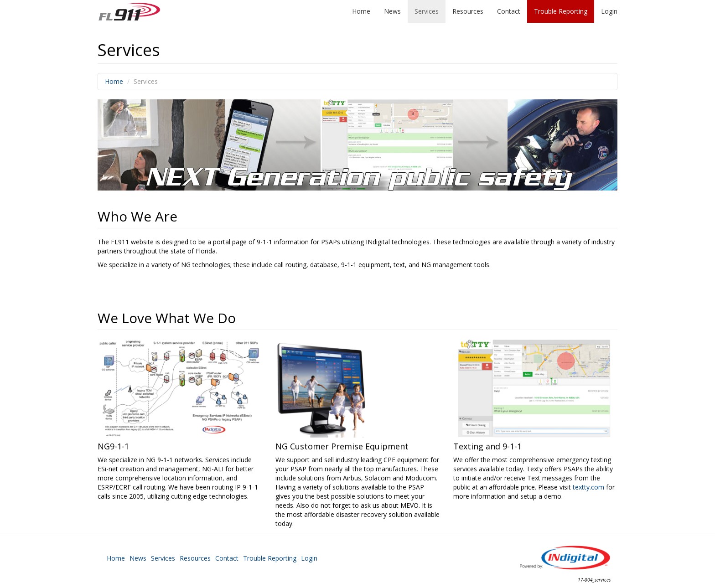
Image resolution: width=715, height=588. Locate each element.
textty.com (588, 487)
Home (361, 11)
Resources (468, 11)
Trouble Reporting (561, 11)
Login (609, 11)
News (392, 11)
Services (427, 11)
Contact (509, 11)
